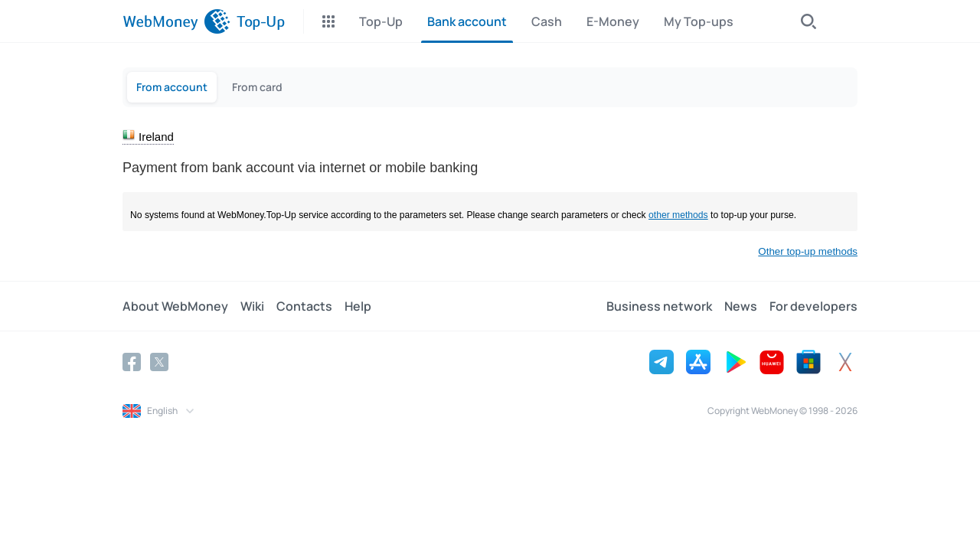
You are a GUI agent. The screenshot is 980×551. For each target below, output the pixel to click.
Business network (659, 306)
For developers (813, 306)
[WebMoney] (176, 21)
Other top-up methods (808, 251)
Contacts (304, 306)
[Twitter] (159, 362)
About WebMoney (175, 306)
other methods (678, 215)
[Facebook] (132, 362)
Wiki (252, 306)
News (741, 306)
